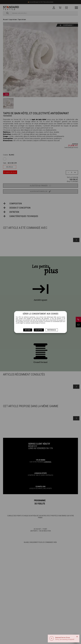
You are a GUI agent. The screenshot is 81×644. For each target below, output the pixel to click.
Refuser (28, 330)
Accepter (39, 330)
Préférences (52, 330)
